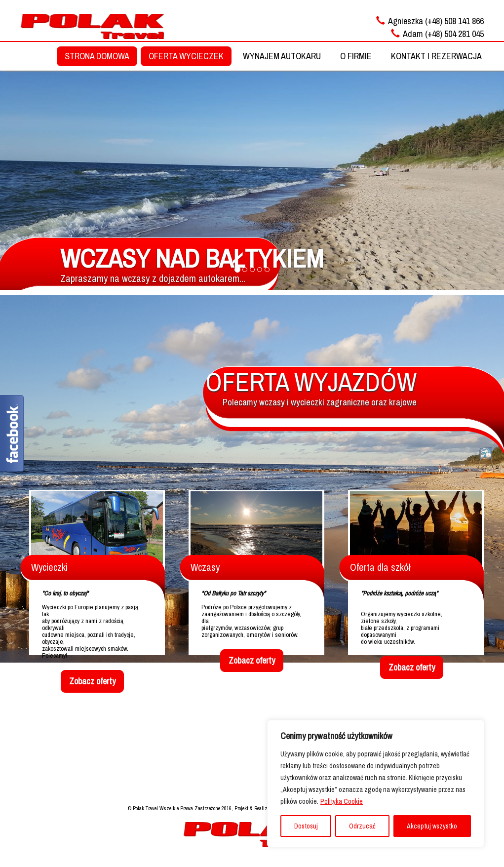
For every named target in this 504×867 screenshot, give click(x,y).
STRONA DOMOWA (97, 56)
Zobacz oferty (92, 681)
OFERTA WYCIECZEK (186, 56)
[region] (376, 784)
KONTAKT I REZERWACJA (436, 56)
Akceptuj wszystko (432, 826)
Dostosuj (306, 826)
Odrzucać (362, 826)
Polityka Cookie (342, 801)
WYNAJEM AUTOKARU (282, 56)
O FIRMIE (356, 56)
